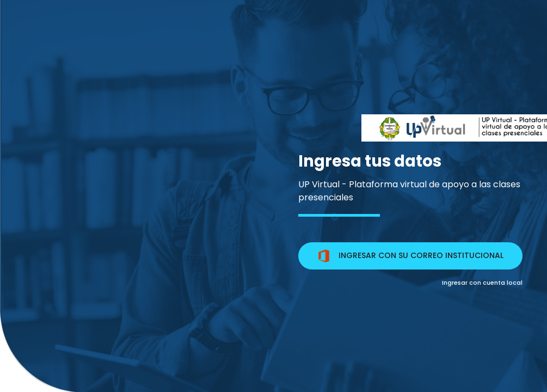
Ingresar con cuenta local (482, 283)
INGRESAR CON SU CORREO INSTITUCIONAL (410, 256)
